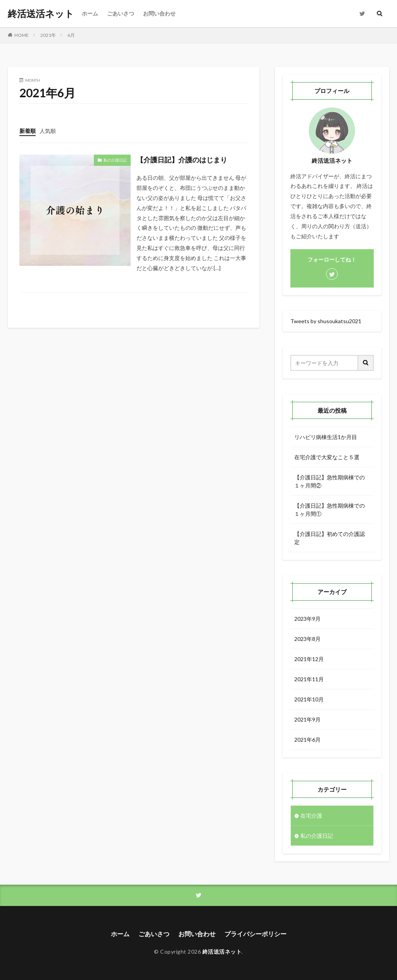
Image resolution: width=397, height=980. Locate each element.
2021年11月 (309, 679)
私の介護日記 (115, 160)
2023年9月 (307, 619)
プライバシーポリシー (255, 934)
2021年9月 (307, 719)
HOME (22, 35)
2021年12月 (309, 659)
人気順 (48, 131)
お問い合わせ (159, 13)
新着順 (28, 131)
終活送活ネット (41, 14)
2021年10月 (309, 699)
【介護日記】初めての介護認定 (330, 538)
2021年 (48, 35)
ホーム (90, 13)
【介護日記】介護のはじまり (182, 160)
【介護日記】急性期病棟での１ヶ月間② (330, 481)
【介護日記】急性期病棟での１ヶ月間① (330, 510)
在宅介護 (311, 816)
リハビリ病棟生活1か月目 (326, 437)
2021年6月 (307, 740)
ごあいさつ (121, 13)
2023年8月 (307, 639)
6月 (71, 35)
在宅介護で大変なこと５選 (327, 457)
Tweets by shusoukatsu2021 (326, 321)
